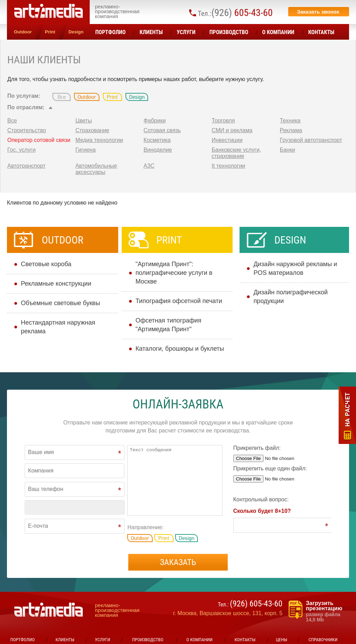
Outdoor (23, 32)
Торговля (223, 121)
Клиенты (151, 32)
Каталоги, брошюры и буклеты (180, 349)
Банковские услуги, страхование (236, 153)
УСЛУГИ (186, 32)
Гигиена (86, 150)
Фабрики (155, 121)
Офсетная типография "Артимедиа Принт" (168, 325)
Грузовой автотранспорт (311, 140)
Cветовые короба (46, 264)
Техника (290, 121)
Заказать (178, 562)
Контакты (321, 32)
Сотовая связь (162, 130)
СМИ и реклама (232, 130)
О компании (278, 32)
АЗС (149, 166)
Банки (288, 150)
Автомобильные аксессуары (96, 169)
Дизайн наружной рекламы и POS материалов (295, 268)
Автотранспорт (26, 166)
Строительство (27, 130)
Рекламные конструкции (56, 284)
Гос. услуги (21, 150)
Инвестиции (227, 140)
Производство (229, 32)
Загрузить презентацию (327, 611)
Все (12, 121)
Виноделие (158, 150)
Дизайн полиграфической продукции (290, 297)
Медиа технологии (99, 140)
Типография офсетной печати (179, 301)
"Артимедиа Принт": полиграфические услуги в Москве (174, 273)
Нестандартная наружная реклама (58, 327)
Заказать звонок (318, 12)
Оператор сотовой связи (39, 140)
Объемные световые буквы (60, 303)
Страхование (92, 130)
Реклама (291, 130)
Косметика (157, 140)
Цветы (84, 121)
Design (76, 32)
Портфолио (110, 32)
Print (50, 32)
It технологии (229, 166)
